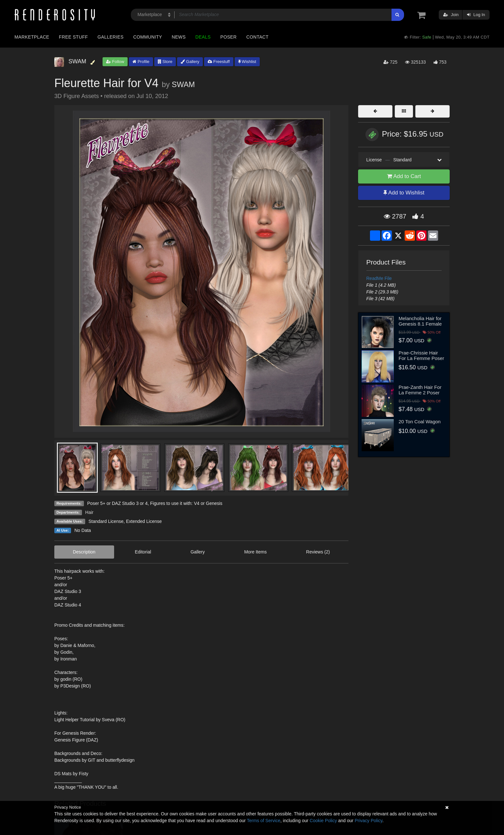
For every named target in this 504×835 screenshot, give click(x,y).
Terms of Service (264, 821)
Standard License (106, 521)
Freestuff (219, 62)
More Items (256, 552)
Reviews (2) (318, 552)
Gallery (190, 62)
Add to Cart (404, 176)
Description (84, 552)
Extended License (144, 521)
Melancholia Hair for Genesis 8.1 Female (420, 321)
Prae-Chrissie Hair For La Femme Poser (421, 355)
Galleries (110, 37)
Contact (257, 37)
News (179, 37)
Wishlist (247, 62)
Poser (228, 37)
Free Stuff (73, 37)
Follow (115, 62)
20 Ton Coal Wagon (420, 422)
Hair (89, 512)
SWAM (183, 85)
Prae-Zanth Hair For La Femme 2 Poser (420, 390)
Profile (141, 62)
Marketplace (32, 37)
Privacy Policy (368, 821)
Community (148, 37)
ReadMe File (379, 278)
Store (165, 62)
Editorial (143, 552)
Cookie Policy (323, 821)
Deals (203, 37)
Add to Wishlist (404, 193)
